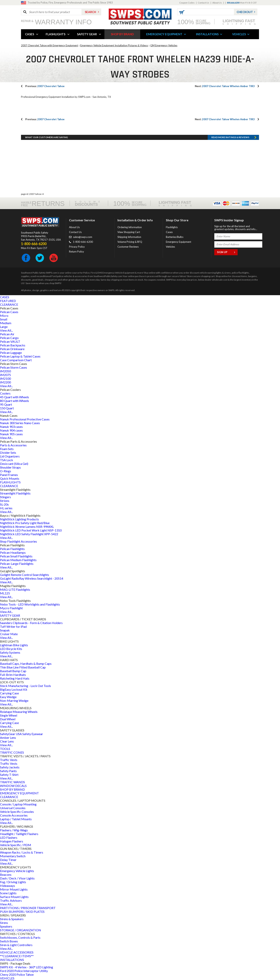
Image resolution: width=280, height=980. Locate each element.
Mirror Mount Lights (14, 889)
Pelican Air (7, 334)
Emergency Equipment (178, 242)
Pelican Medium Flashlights (18, 560)
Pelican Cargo (9, 338)
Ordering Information (130, 227)
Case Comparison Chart (16, 360)
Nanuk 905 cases (11, 434)
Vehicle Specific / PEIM (16, 845)
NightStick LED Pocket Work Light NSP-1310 (31, 530)
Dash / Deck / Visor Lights (17, 878)
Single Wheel (9, 715)
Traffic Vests (9, 760)
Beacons (6, 874)
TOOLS (5, 749)
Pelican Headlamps (13, 552)
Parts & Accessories (13, 445)
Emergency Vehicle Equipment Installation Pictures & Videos (114, 45)
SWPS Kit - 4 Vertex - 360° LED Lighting (27, 967)
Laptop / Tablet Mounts (16, 819)
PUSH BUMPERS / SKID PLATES (22, 912)
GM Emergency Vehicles (164, 45)
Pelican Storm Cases (14, 367)
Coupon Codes (187, 3)
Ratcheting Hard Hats (15, 678)
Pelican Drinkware (12, 349)
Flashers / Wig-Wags (14, 830)
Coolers (5, 393)
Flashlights (172, 227)
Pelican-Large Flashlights (17, 564)
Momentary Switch (13, 856)
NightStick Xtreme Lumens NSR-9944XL (27, 527)
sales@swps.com (83, 237)
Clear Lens (7, 741)
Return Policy (77, 252)
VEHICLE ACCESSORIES (17, 952)
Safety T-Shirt (9, 775)
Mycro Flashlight (11, 608)
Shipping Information (129, 237)
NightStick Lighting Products (19, 519)
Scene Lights (8, 893)
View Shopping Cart (129, 232)
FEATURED (8, 301)
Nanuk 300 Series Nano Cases (20, 423)
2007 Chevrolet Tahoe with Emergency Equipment (49, 45)
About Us (217, 3)
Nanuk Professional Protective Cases (25, 419)
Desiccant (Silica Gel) (14, 464)
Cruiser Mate (9, 634)
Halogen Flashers (12, 841)
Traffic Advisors (11, 900)
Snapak (5, 630)
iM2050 (5, 371)
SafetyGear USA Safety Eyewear (21, 734)
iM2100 (5, 378)
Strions (5, 501)
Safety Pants (8, 771)
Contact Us (203, 3)
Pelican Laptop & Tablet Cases (20, 356)
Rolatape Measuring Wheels (19, 712)
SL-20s (4, 504)
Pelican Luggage (11, 353)
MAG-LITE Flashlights (15, 589)
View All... (6, 330)
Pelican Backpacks (13, 345)
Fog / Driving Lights (13, 882)
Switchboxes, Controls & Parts (20, 937)
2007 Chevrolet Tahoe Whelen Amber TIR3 (225, 86)
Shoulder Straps (10, 467)
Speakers (6, 926)
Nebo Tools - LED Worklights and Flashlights (30, 604)
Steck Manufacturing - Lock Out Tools (25, 686)
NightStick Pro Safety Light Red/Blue (25, 523)
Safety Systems (10, 652)
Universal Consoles (13, 808)
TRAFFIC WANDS (12, 782)
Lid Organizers (10, 456)
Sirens (4, 923)
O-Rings (6, 471)
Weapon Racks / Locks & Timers (22, 852)
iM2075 (5, 375)
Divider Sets (8, 452)
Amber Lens (8, 738)
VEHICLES (239, 34)
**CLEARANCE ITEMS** (17, 956)
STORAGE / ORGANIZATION (21, 930)
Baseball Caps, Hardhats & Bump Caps (26, 663)
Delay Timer (8, 860)
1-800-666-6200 (83, 242)
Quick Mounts (10, 478)
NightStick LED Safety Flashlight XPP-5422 (29, 534)
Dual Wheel (8, 719)
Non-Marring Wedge (14, 701)
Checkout (245, 12)
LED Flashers (9, 837)
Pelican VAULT (10, 341)
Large (4, 327)
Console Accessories (14, 815)
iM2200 (5, 382)
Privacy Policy (77, 247)
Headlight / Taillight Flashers (19, 834)
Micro (4, 316)
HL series (6, 508)
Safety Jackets (10, 767)
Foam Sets (7, 449)
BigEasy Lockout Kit (14, 689)
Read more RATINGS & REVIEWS (230, 137)
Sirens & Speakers (12, 919)
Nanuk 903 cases (11, 427)
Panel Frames (9, 475)
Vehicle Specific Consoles (17, 812)
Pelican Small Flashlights (16, 556)
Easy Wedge (8, 697)
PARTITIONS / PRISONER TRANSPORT (28, 908)
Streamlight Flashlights (15, 493)
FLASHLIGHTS (56, 34)
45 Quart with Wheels (14, 397)
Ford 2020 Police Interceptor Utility (24, 971)
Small (4, 319)
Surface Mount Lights (14, 897)
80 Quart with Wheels (14, 401)
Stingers (5, 497)
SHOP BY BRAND (122, 34)
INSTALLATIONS (207, 34)
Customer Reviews (128, 247)
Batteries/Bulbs (175, 237)
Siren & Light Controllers (16, 945)
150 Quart (7, 408)
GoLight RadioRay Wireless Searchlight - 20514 (32, 578)
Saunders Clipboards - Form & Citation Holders (31, 623)
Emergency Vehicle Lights (17, 871)
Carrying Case (9, 693)
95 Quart (6, 404)
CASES (30, 34)
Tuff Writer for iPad (13, 626)
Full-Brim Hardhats (13, 675)
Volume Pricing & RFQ (130, 242)
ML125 (5, 593)
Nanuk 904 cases (11, 430)
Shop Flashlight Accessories (18, 541)
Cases (169, 232)
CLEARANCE (9, 304)
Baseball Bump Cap (13, 671)
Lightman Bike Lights (14, 645)
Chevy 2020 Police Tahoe (17, 974)
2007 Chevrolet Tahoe (45, 86)
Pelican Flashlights (12, 549)
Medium (6, 323)
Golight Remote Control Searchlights (24, 575)
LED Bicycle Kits (11, 649)
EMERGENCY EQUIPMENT (164, 34)
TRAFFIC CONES (12, 752)
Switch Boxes (9, 941)
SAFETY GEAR (87, 34)
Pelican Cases (9, 312)
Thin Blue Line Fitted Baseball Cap (23, 667)
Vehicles (170, 247)
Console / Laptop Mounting (18, 804)
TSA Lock (7, 460)
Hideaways (7, 886)
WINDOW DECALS (13, 786)
